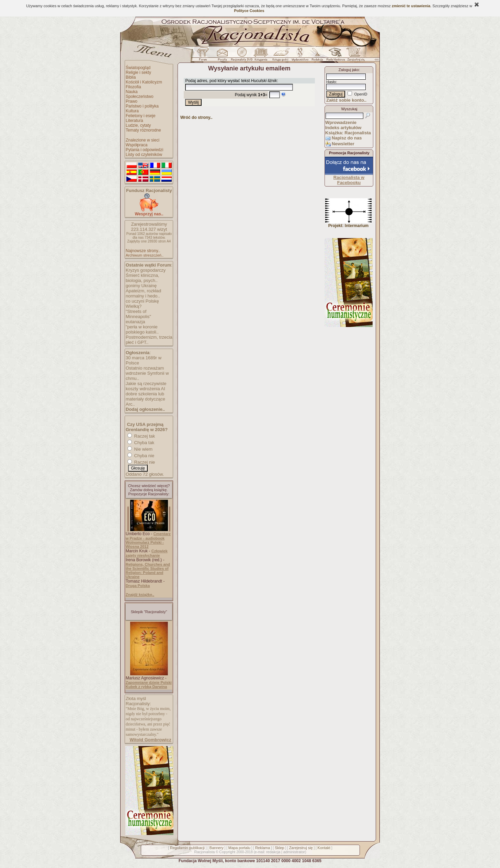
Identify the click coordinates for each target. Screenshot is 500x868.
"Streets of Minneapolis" (138, 314)
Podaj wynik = (251, 95)
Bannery (217, 848)
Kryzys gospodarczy (146, 270)
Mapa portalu (239, 848)
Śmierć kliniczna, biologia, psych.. (143, 278)
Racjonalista (204, 852)
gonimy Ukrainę (141, 286)
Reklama (263, 848)
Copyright (227, 852)
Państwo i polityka (142, 106)
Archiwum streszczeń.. (145, 255)
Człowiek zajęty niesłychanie (147, 553)
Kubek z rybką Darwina (146, 687)
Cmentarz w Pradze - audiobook (148, 536)
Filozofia (133, 87)
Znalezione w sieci (143, 140)
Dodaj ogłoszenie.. (145, 409)
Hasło (331, 82)
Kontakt (324, 848)
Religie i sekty (138, 72)
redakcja (273, 852)
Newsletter (343, 144)
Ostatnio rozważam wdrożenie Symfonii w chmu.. (147, 373)
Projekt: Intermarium (348, 224)
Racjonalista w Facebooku (349, 180)
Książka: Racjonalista (348, 133)
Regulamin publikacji (187, 848)
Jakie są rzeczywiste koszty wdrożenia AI (146, 386)
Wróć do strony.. (196, 117)
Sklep (280, 848)
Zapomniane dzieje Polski (149, 683)
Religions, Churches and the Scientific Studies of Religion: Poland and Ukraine (148, 571)
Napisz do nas (347, 138)
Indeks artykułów (343, 128)
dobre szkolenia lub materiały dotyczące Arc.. (145, 399)
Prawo (132, 101)
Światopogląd (138, 68)
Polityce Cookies (249, 11)
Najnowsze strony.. (143, 251)
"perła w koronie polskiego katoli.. (142, 329)
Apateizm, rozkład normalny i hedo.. (143, 293)
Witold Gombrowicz (150, 740)
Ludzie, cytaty (138, 125)
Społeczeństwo (140, 97)
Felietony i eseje (141, 116)
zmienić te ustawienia (411, 6)
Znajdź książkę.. (140, 595)
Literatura (134, 121)
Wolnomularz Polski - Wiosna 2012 (145, 544)
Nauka (132, 92)
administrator (294, 852)
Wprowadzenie (341, 122)
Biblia (131, 77)
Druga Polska (138, 586)
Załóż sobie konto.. (346, 100)
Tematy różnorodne (143, 130)
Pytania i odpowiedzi (144, 150)
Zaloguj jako (349, 70)
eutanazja (135, 322)
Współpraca (137, 145)
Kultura (132, 111)
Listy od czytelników (144, 155)
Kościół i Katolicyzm (144, 82)
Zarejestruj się (301, 848)
